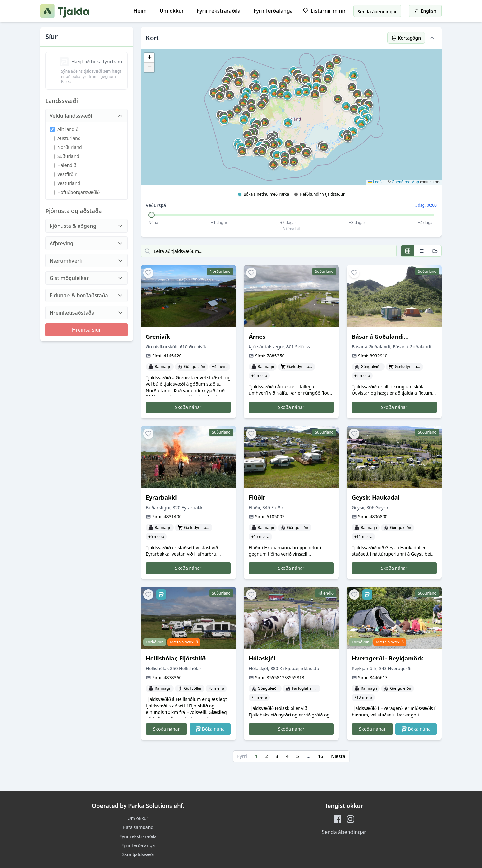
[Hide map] (432, 38)
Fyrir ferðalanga (273, 11)
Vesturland (69, 183)
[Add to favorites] (148, 273)
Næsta (338, 756)
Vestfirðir (67, 174)
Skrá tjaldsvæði (138, 854)
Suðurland (68, 156)
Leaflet (376, 182)
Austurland (69, 138)
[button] (274, 144)
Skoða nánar (188, 407)
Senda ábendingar (344, 832)
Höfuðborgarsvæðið (79, 192)
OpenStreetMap (405, 182)
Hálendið (67, 165)
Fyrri (242, 756)
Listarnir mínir (324, 11)
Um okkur (172, 11)
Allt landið (68, 129)
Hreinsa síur (87, 330)
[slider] (152, 215)
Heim (140, 11)
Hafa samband (138, 827)
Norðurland (70, 147)
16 (320, 756)
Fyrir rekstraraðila (219, 11)
